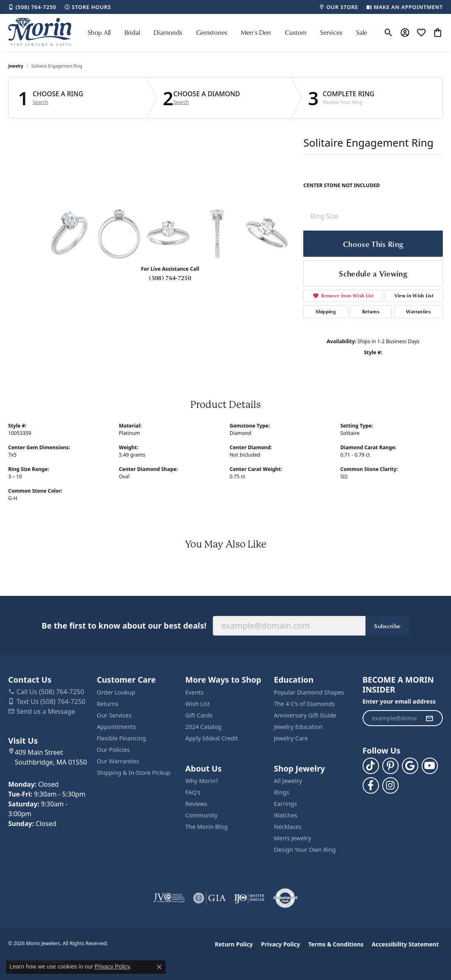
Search (41, 102)
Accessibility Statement (405, 944)
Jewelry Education (298, 727)
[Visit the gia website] (210, 898)
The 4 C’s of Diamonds (304, 704)
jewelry (16, 66)
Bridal (132, 32)
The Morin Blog (206, 827)
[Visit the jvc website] (169, 898)
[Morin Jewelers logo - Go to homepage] (40, 32)
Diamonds (168, 32)
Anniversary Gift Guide (305, 715)
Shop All (99, 32)
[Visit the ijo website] (249, 898)
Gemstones (212, 32)
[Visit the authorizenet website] (285, 898)
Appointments (116, 727)
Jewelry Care (291, 738)
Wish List (198, 704)
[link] (32, 7)
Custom (296, 32)
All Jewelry (288, 781)
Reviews (196, 804)
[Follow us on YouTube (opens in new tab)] (430, 766)
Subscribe (387, 626)
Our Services (114, 715)
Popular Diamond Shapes (309, 692)
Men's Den (256, 32)
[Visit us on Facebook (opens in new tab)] (371, 785)
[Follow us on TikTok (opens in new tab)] (371, 766)
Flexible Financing (121, 738)
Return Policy (234, 944)
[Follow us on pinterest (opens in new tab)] (390, 766)
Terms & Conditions (336, 944)
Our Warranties (118, 761)
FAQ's (193, 792)
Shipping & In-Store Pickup (133, 773)
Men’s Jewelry (292, 838)
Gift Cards (199, 715)
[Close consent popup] (159, 967)
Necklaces (288, 827)
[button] (389, 32)
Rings (281, 792)
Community (202, 815)
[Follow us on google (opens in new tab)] (410, 766)
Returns (371, 311)
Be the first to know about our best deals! (124, 626)
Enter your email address (399, 701)
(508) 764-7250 (170, 278)
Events (194, 692)
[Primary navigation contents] (227, 32)
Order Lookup (116, 692)
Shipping (326, 311)
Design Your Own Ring (305, 850)
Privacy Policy (281, 944)
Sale (362, 32)
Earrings (285, 804)
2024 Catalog (203, 727)
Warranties (418, 311)
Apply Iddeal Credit (212, 738)
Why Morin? (202, 781)
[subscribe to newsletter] (429, 718)
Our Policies (113, 750)
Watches (285, 815)
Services (331, 32)
